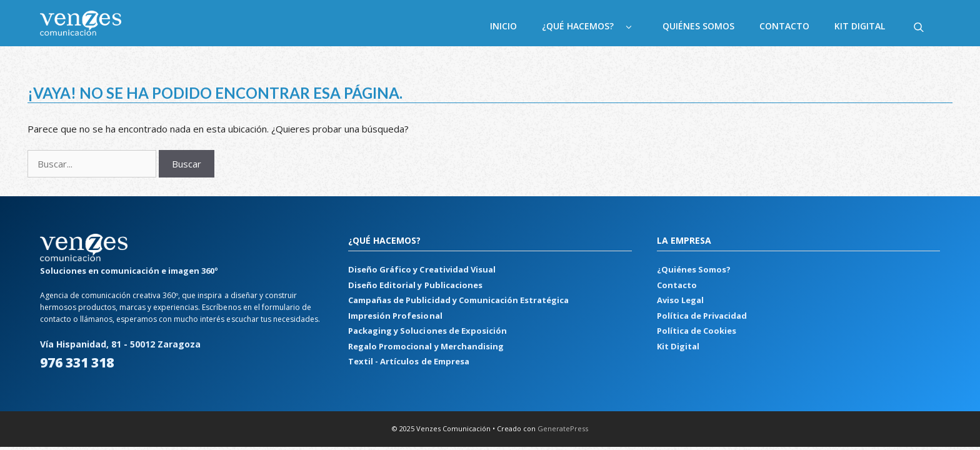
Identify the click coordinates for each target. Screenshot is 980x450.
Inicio (503, 26)
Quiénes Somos (698, 26)
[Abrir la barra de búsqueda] (919, 26)
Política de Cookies (697, 331)
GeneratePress (563, 428)
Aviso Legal (680, 300)
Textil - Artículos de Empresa (408, 361)
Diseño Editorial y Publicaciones (415, 285)
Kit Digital (860, 26)
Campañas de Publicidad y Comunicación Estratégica (458, 300)
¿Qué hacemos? (596, 26)
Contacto (784, 26)
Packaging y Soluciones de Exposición (427, 331)
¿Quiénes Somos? (694, 269)
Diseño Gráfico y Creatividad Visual (422, 269)
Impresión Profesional (395, 316)
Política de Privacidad (702, 316)
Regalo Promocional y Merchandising (426, 346)
